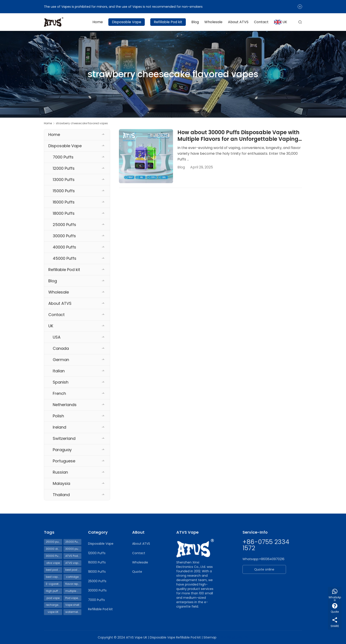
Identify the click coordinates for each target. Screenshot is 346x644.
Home (98, 22)
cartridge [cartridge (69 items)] (72, 577)
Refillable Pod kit (168, 22)
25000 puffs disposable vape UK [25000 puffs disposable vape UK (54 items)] (54, 542)
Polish (58, 416)
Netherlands (65, 405)
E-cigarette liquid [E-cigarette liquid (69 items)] (54, 584)
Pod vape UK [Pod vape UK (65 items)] (73, 598)
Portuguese (64, 461)
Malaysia (61, 483)
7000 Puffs (63, 157)
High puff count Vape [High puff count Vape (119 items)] (54, 591)
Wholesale (213, 22)
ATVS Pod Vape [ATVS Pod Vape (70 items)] (73, 556)
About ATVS (238, 22)
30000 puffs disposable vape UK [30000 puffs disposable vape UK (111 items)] (73, 549)
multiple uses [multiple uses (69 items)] (73, 591)
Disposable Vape (127, 22)
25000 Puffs (64, 225)
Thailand (61, 495)
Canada (61, 348)
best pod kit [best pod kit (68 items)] (54, 570)
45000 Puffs (65, 258)
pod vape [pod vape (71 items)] (53, 598)
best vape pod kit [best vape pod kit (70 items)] (54, 577)
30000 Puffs (64, 236)
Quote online (264, 569)
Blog (195, 22)
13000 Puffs (64, 180)
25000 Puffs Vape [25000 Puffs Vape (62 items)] (73, 542)
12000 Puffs (64, 168)
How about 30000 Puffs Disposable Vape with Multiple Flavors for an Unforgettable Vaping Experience (238, 136)
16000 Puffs (64, 202)
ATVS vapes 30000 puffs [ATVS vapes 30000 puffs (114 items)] (73, 563)
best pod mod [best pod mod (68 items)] (73, 570)
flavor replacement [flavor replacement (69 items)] (73, 584)
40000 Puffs (64, 247)
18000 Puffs (64, 213)
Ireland (59, 427)
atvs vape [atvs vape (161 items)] (53, 563)
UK (281, 22)
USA (57, 337)
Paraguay (62, 450)
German (61, 360)
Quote (137, 572)
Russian (60, 472)
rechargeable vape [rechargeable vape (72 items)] (54, 605)
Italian (59, 371)
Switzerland (64, 438)
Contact (261, 22)
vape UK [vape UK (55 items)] (53, 612)
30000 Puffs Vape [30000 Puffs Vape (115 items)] (54, 556)
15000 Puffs (64, 191)
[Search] (300, 22)
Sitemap (210, 637)
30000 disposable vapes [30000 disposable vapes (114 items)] (54, 549)
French (59, 393)
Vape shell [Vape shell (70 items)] (72, 605)
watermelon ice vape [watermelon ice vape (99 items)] (73, 612)
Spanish (61, 382)
